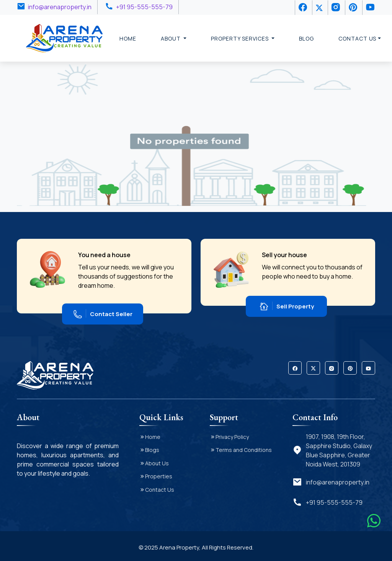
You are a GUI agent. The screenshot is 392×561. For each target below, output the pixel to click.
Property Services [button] (240, 38)
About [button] (171, 38)
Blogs (152, 450)
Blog (306, 38)
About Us (157, 463)
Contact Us (160, 490)
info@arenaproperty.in (60, 7)
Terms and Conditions (244, 450)
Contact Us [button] (358, 38)
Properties (159, 476)
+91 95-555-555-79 (144, 7)
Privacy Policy (232, 437)
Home (128, 38)
